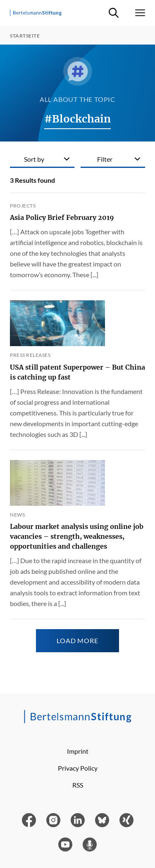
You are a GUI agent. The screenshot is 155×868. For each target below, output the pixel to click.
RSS (78, 785)
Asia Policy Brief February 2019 (62, 217)
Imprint (78, 751)
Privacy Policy (78, 768)
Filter (105, 159)
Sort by (34, 159)
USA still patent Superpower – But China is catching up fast (77, 372)
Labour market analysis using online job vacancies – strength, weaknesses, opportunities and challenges (77, 536)
